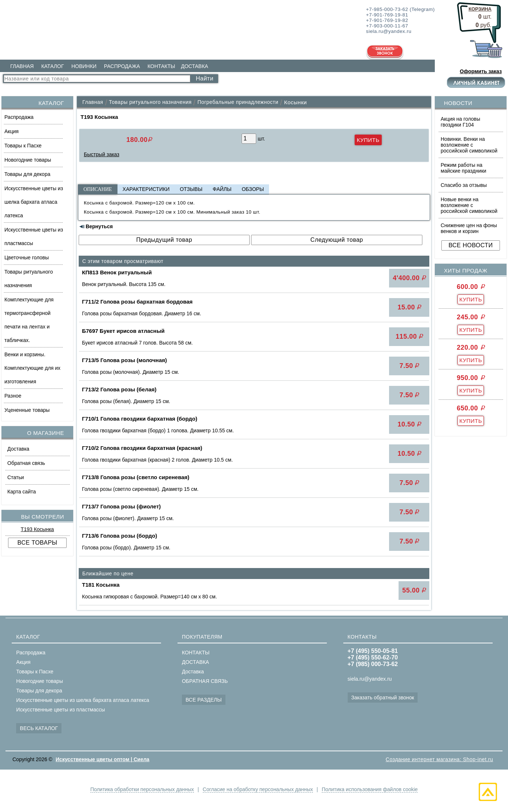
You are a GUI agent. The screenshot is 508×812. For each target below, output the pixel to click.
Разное (13, 396)
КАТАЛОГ (53, 66)
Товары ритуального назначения (29, 279)
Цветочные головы (27, 257)
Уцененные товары (27, 410)
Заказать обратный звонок (383, 698)
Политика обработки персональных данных (141, 789)
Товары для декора (27, 174)
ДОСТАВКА (194, 66)
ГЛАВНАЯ (22, 66)
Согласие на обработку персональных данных (258, 789)
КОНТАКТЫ (161, 66)
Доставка (18, 449)
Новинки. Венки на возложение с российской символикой (469, 145)
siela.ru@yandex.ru (370, 679)
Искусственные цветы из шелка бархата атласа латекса (34, 202)
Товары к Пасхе (23, 146)
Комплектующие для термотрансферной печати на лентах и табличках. (29, 320)
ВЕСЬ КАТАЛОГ (39, 728)
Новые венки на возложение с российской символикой (469, 205)
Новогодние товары (28, 160)
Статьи (16, 477)
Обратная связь (26, 463)
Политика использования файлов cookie (370, 789)
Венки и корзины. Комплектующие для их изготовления (32, 368)
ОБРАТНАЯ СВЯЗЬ (205, 681)
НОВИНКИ (84, 66)
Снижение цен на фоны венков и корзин (469, 228)
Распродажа (19, 117)
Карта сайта (22, 492)
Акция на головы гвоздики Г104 (460, 122)
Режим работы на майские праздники (464, 168)
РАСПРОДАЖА (122, 66)
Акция (12, 131)
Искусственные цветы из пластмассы (34, 236)
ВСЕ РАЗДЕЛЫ (204, 700)
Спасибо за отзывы (464, 185)
